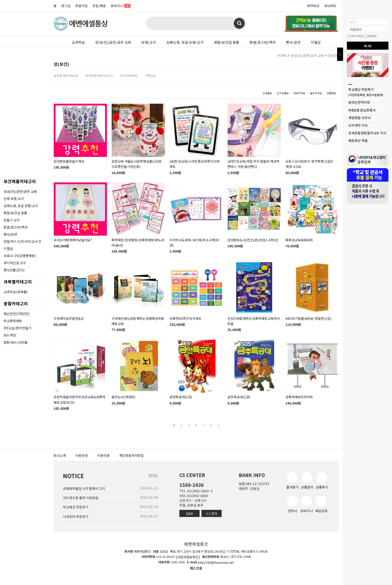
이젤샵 (316, 42)
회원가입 (81, 6)
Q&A (189, 513)
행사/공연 (293, 42)
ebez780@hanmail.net (216, 563)
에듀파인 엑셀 (358, 141)
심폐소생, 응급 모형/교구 (185, 42)
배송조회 (321, 504)
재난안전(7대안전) (17, 314)
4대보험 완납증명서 (362, 110)
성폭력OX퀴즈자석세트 (185, 318)
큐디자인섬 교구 (15, 263)
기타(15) (150, 76)
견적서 (292, 504)
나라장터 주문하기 (76, 517)
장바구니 (119, 6)
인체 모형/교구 (14, 199)
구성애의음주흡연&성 (69, 318)
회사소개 (60, 455)
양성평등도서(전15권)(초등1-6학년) (253, 240)
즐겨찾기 (292, 480)
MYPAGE (313, 6)
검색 (239, 23)
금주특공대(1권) (239, 397)
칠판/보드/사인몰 (16, 342)
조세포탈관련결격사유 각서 (367, 133)
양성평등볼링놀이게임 (69, 161)
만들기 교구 (12, 220)
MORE (153, 475)
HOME (282, 55)
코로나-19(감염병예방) (20, 256)
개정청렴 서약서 (359, 118)
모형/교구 (149, 42)
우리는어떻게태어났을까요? (73, 240)
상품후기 (322, 480)
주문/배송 (99, 6)
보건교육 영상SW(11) (99, 76)
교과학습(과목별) (16, 292)
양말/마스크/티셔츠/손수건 (22, 241)
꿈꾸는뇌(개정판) (123, 397)
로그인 (66, 6)
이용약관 (103, 455)
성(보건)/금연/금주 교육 (113, 42)
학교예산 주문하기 (366, 92)
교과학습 (78, 42)
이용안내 (81, 455)
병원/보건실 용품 (227, 42)
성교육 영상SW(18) (66, 76)
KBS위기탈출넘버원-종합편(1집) (308, 318)
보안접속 (370, 36)
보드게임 (10, 335)
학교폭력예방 (13, 321)
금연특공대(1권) (181, 397)
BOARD (330, 6)
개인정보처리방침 (131, 455)
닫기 (340, 54)
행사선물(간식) (14, 270)
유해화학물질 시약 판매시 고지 (84, 488)
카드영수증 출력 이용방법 (81, 498)
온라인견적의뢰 (359, 102)
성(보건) (333, 55)
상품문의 (307, 480)
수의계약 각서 (358, 125)
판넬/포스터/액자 (263, 42)
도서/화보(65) (129, 76)
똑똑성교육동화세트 (299, 240)
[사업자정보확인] (188, 557)
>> (218, 425)
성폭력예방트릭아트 (299, 397)
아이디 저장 (355, 36)
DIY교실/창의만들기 (17, 328)
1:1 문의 (212, 513)
